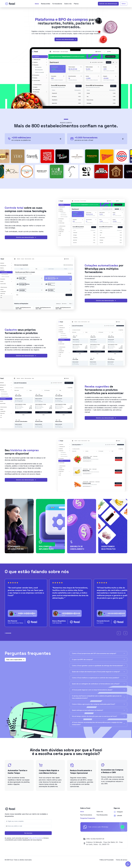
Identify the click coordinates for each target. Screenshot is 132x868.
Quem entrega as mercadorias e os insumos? (98, 710)
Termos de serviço (122, 860)
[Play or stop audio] (15, 613)
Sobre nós (68, 4)
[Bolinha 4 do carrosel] (10, 633)
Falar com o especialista (15, 660)
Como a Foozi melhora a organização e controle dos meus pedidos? (98, 678)
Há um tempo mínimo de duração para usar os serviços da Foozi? (98, 716)
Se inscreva (28, 833)
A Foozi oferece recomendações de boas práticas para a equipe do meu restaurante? (98, 723)
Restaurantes (46, 4)
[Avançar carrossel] (125, 633)
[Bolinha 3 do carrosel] (8, 633)
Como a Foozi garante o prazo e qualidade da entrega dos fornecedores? (98, 666)
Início (37, 4)
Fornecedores (57, 4)
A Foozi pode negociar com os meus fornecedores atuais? (98, 690)
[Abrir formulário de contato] (128, 864)
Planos (76, 4)
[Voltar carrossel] (119, 633)
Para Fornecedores (86, 815)
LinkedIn (119, 816)
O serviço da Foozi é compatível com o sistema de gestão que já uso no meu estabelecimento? (98, 697)
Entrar (124, 4)
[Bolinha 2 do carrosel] (7, 633)
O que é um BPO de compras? (98, 659)
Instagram (120, 812)
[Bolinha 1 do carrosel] (6, 633)
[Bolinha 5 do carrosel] (11, 633)
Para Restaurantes (102, 815)
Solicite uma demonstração (108, 4)
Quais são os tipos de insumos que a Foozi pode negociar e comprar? (98, 672)
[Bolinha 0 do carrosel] (5, 633)
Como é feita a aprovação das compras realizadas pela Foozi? (98, 704)
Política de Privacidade (35, 838)
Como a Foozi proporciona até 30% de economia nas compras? (98, 653)
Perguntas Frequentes (88, 818)
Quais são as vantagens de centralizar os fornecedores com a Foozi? (98, 684)
